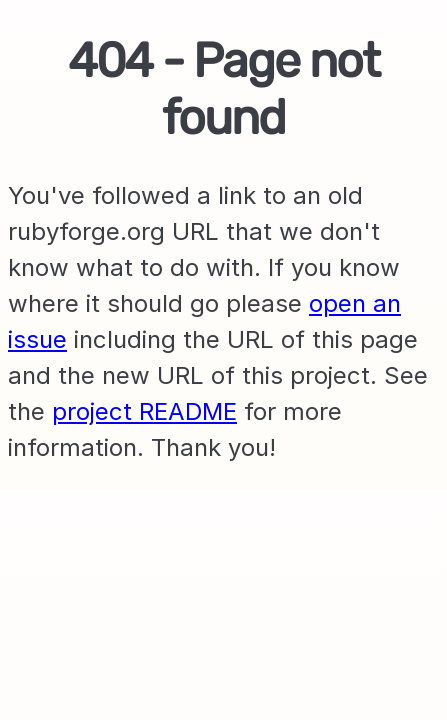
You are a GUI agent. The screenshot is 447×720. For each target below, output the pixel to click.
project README (144, 411)
